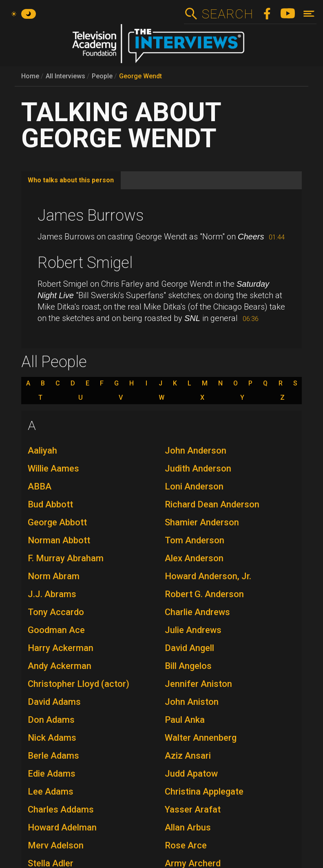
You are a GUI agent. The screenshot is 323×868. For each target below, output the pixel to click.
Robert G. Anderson (204, 594)
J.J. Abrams (52, 594)
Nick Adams (52, 738)
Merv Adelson (56, 845)
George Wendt (140, 76)
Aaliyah (42, 451)
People (102, 76)
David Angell (189, 648)
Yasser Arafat (193, 809)
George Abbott (57, 522)
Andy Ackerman (60, 666)
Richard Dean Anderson (212, 504)
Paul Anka (185, 720)
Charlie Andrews (197, 612)
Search (227, 14)
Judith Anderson (198, 468)
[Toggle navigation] (309, 14)
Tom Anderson (195, 540)
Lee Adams (51, 792)
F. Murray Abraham (66, 558)
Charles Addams (61, 809)
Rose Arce (186, 845)
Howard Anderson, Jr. (208, 576)
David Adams (54, 702)
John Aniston (192, 702)
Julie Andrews (193, 630)
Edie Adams (52, 774)
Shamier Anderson (202, 522)
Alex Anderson (194, 558)
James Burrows (91, 215)
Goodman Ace (56, 630)
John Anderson (196, 451)
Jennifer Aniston (198, 684)
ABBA (40, 486)
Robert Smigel (85, 263)
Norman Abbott (59, 540)
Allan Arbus (188, 827)
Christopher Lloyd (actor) (79, 684)
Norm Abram (54, 576)
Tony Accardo (56, 612)
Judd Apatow (191, 774)
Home (30, 76)
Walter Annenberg (201, 738)
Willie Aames (53, 468)
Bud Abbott (50, 504)
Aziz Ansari (188, 756)
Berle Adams (53, 756)
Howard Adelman (62, 827)
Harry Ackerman (61, 648)
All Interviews (65, 76)
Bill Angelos (188, 666)
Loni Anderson (194, 486)
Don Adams (51, 720)
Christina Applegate (204, 792)
